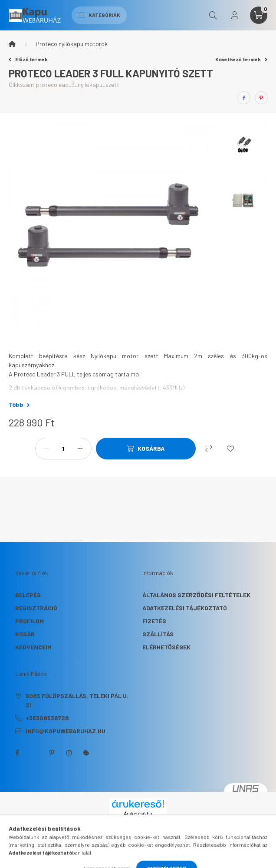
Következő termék (241, 59)
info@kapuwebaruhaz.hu (66, 731)
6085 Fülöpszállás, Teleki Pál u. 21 (77, 700)
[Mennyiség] (63, 449)
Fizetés (154, 621)
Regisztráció (36, 608)
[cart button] (259, 15)
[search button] (213, 15)
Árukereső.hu (138, 814)
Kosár (25, 634)
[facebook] (244, 98)
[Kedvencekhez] (230, 449)
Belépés (28, 595)
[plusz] (80, 449)
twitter (34, 753)
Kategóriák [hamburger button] (99, 15)
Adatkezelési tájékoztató (185, 608)
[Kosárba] (146, 449)
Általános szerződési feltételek (196, 595)
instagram (69, 753)
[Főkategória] (12, 44)
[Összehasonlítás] (209, 449)
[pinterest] (261, 98)
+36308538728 (47, 718)
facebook (17, 753)
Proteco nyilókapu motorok (72, 44)
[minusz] (46, 449)
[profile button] (235, 15)
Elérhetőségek (166, 647)
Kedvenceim (33, 647)
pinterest (52, 753)
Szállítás (158, 634)
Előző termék (28, 59)
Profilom (30, 621)
